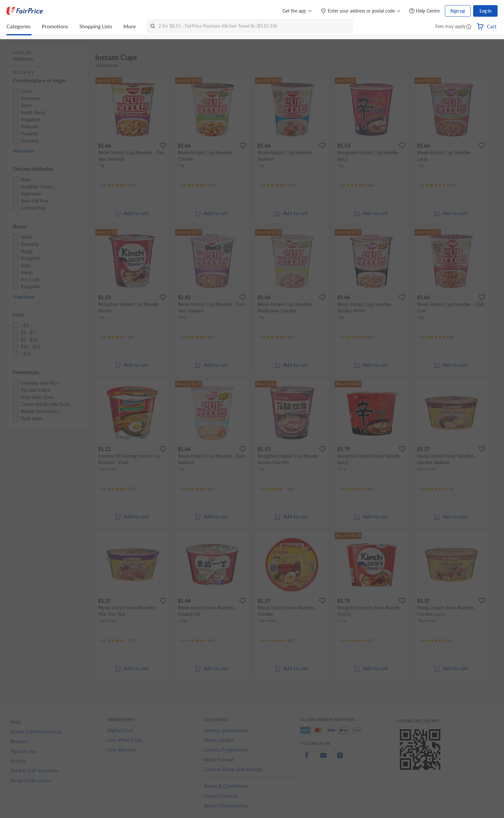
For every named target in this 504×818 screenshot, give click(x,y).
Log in (486, 11)
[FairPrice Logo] (25, 11)
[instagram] (340, 759)
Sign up (458, 11)
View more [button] (24, 151)
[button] (469, 27)
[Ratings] (118, 185)
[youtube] (323, 759)
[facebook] (307, 759)
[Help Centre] (424, 11)
